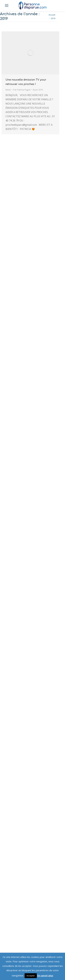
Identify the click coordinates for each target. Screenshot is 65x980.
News (8, 90)
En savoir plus (45, 975)
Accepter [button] (31, 976)
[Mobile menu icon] (7, 5)
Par (22, 90)
